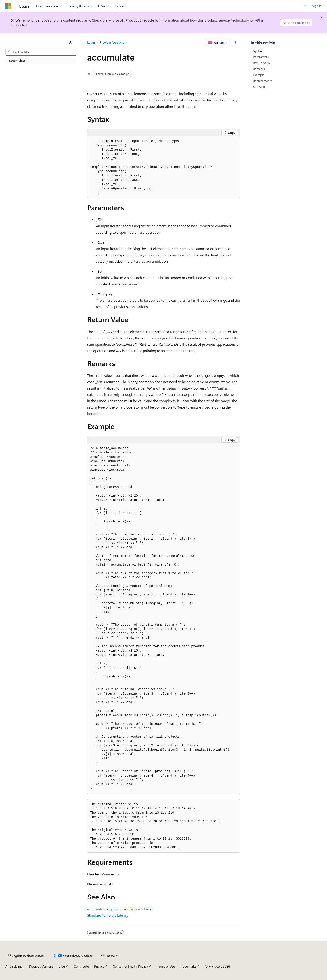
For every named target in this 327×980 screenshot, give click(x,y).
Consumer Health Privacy (130, 966)
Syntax (258, 51)
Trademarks (188, 966)
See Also (259, 87)
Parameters (261, 57)
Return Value (262, 63)
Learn (91, 42)
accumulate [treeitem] (17, 60)
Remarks (259, 69)
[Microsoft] (8, 6)
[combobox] (41, 52)
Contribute (81, 966)
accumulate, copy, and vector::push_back (119, 909)
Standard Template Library (108, 915)
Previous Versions (112, 42)
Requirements (263, 81)
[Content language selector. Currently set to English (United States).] (26, 955)
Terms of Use (166, 966)
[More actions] (236, 42)
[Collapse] (71, 43)
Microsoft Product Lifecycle (131, 20)
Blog (62, 966)
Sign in (317, 6)
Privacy (99, 966)
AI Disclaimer (15, 966)
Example (259, 75)
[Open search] (306, 6)
